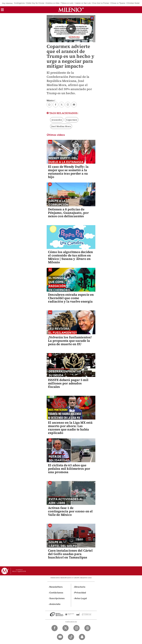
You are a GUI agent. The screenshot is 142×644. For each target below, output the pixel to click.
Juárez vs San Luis (83, 3)
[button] (2, 11)
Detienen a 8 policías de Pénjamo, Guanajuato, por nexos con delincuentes (68, 213)
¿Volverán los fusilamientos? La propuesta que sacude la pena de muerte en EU (70, 341)
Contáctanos (56, 593)
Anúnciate (55, 604)
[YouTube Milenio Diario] (60, 637)
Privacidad (80, 593)
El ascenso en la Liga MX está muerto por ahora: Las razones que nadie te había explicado (70, 428)
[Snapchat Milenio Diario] (82, 637)
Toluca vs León (67, 3)
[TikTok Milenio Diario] (71, 637)
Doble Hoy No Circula (35, 3)
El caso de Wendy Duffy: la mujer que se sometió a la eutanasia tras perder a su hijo (68, 172)
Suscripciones (57, 598)
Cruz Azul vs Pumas (101, 3)
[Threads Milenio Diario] (87, 628)
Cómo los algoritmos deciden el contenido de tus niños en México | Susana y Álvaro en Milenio (70, 257)
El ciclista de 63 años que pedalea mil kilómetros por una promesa (69, 469)
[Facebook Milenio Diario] (55, 628)
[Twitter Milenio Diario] (66, 628)
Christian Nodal (133, 3)
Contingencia (19, 3)
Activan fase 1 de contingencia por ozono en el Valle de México (70, 511)
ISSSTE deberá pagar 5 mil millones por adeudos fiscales (68, 383)
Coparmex (72, 120)
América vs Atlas (53, 3)
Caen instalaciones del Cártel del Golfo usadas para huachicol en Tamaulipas (70, 554)
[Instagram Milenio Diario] (76, 628)
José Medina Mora (61, 126)
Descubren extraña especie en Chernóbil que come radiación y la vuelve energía (71, 298)
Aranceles (57, 120)
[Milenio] (71, 10)
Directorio (80, 587)
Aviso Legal (81, 598)
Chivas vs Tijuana (118, 3)
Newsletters (56, 587)
